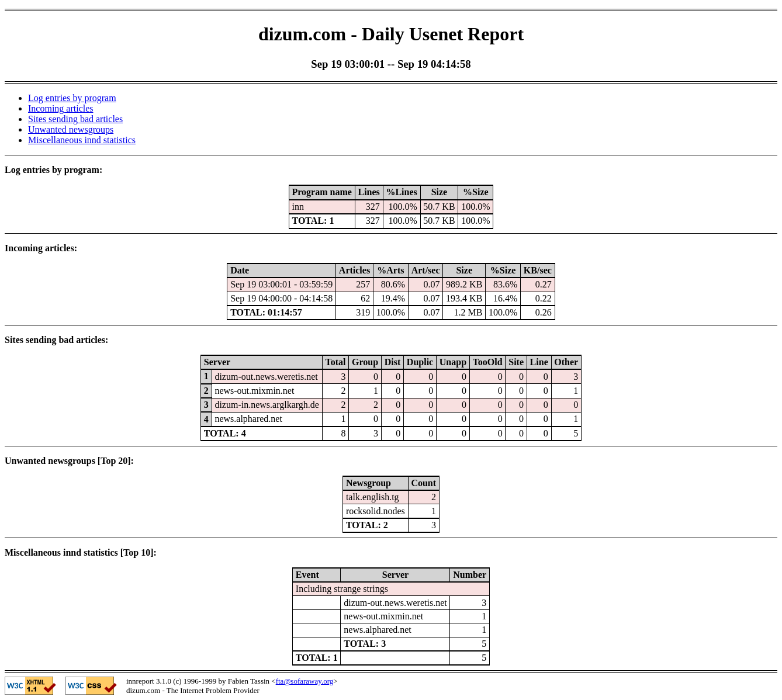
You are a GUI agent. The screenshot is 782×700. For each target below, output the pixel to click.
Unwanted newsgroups (71, 129)
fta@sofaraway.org (305, 681)
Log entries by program (72, 98)
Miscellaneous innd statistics (82, 140)
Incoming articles (61, 108)
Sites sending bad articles (75, 119)
